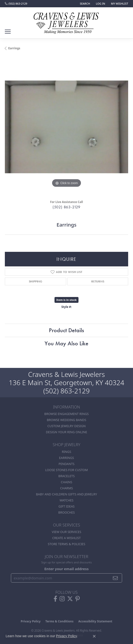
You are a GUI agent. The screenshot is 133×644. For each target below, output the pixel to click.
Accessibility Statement (95, 621)
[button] (84, 4)
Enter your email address (66, 569)
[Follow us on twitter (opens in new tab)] (70, 599)
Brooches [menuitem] (67, 512)
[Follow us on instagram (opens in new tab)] (62, 599)
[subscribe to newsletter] (115, 578)
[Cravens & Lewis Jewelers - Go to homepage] (67, 21)
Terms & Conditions (59, 621)
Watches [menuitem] (66, 500)
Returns (98, 281)
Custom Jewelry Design (67, 426)
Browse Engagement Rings (66, 414)
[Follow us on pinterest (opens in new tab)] (78, 599)
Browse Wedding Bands (66, 420)
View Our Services (66, 532)
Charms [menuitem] (66, 488)
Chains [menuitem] (66, 482)
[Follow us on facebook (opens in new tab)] (55, 599)
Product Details (66, 330)
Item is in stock (67, 300)
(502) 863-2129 (66, 207)
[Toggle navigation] (8, 32)
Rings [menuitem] (66, 452)
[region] (66, 127)
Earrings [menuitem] (67, 458)
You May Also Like (66, 343)
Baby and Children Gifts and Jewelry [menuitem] (67, 494)
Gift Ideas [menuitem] (66, 506)
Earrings (14, 48)
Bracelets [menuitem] (66, 476)
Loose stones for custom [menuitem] (67, 470)
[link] (16, 4)
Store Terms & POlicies (66, 544)
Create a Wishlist (66, 538)
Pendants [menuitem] (67, 464)
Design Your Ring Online (66, 432)
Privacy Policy (31, 621)
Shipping (36, 281)
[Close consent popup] (94, 636)
